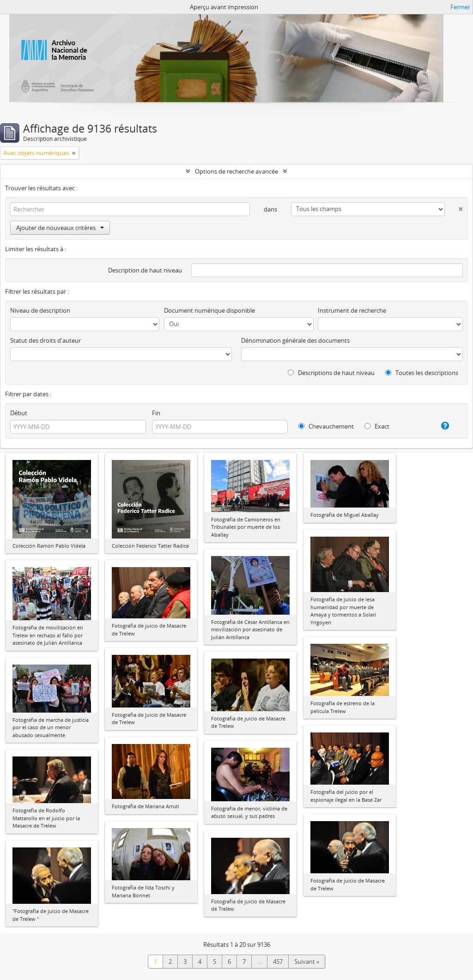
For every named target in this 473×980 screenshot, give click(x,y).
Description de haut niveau (145, 270)
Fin (156, 413)
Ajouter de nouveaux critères (60, 228)
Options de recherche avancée (236, 171)
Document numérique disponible (209, 310)
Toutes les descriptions (422, 373)
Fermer (460, 7)
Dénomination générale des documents (295, 340)
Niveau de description (40, 310)
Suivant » (307, 962)
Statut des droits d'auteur (45, 340)
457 (278, 962)
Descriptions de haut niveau (331, 373)
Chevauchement (326, 426)
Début (19, 413)
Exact (377, 426)
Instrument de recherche (352, 310)
